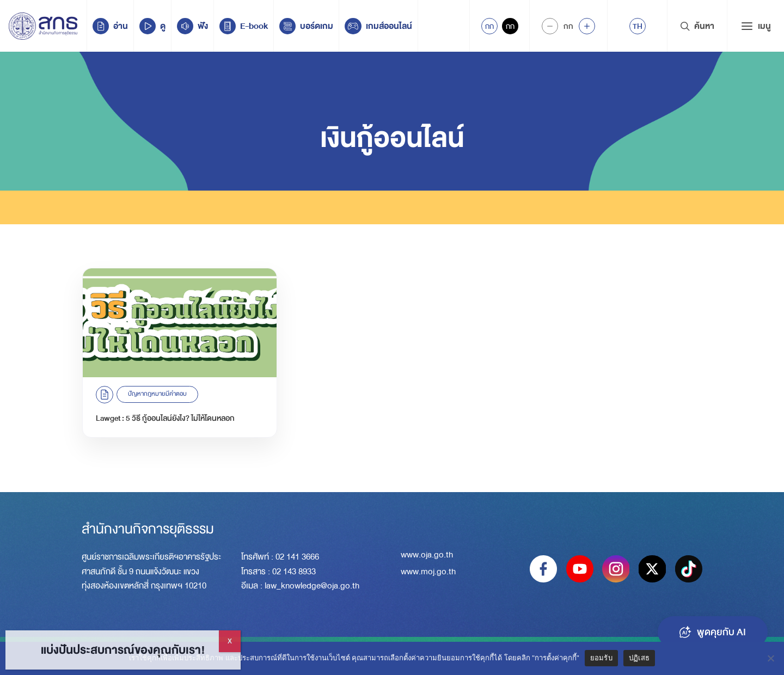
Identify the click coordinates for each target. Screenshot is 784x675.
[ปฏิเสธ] (770, 658)
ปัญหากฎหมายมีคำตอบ (157, 394)
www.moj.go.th (428, 572)
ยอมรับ (601, 658)
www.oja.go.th (427, 555)
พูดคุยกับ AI (713, 632)
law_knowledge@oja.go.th (312, 586)
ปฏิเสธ (639, 658)
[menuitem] (638, 26)
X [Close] (230, 641)
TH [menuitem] (638, 26)
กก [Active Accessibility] (489, 26)
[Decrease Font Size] (550, 26)
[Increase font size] (587, 26)
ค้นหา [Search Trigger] (697, 26)
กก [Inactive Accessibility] (510, 26)
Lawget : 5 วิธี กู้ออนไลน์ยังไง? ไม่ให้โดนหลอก (165, 418)
